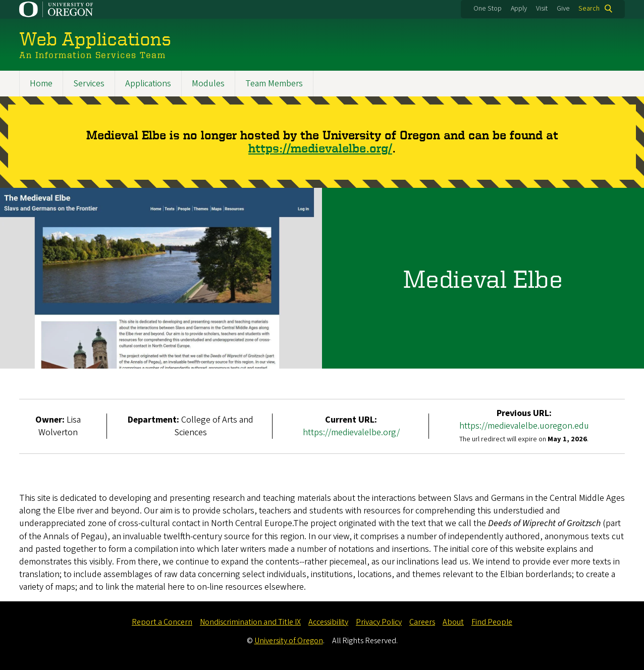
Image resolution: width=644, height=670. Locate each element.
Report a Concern (162, 622)
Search (589, 9)
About (453, 622)
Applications (148, 84)
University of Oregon (289, 641)
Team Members (274, 84)
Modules (208, 84)
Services (89, 84)
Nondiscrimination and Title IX (250, 622)
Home (41, 84)
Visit (542, 9)
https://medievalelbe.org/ (320, 149)
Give (563, 9)
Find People (492, 622)
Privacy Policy (379, 622)
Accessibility (328, 622)
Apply (519, 9)
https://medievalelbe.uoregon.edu (524, 426)
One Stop (488, 9)
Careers (422, 622)
